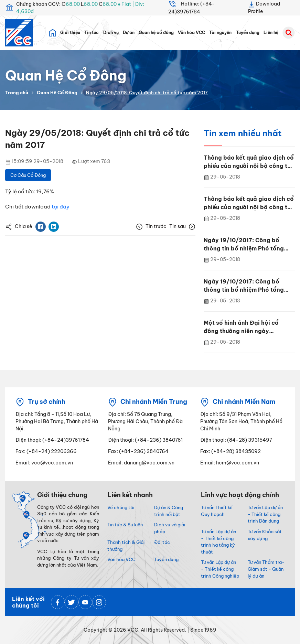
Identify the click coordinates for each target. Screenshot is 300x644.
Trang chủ (17, 93)
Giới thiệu (70, 33)
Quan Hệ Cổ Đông (57, 93)
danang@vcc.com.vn (149, 463)
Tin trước (151, 227)
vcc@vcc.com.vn (52, 463)
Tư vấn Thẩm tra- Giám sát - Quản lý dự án (266, 569)
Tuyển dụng (248, 33)
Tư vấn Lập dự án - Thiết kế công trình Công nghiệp (220, 569)
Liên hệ (271, 33)
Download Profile (264, 7)
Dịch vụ (111, 33)
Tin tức (92, 33)
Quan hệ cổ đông (156, 33)
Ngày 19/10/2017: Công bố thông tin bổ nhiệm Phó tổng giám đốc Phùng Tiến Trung (244, 245)
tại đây (60, 207)
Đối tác (162, 542)
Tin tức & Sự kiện (125, 525)
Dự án (129, 33)
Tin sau (182, 227)
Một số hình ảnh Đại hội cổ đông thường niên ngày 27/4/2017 (241, 327)
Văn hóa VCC (191, 33)
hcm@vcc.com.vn (238, 463)
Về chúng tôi (121, 507)
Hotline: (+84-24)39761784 (192, 7)
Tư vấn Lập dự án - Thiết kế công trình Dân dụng (265, 514)
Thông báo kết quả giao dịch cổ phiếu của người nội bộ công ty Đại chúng (249, 162)
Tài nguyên (220, 33)
